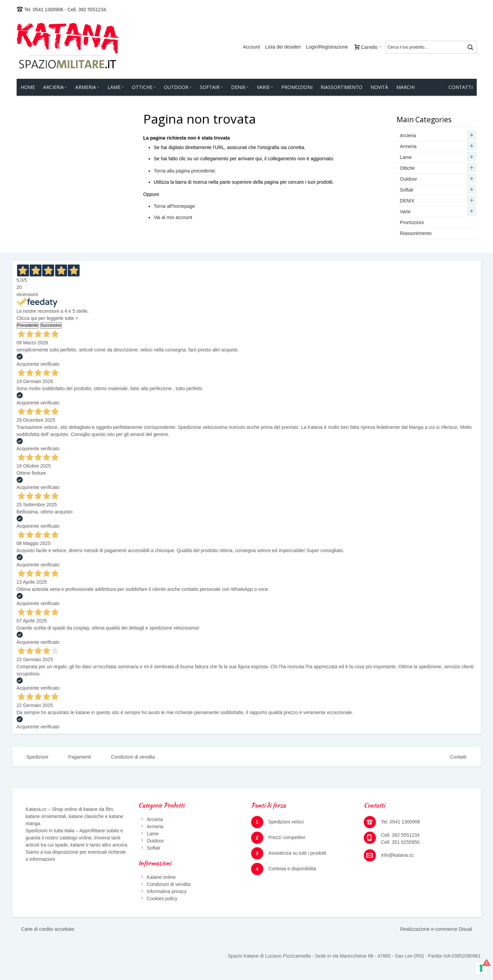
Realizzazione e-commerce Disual (436, 929)
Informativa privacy (167, 891)
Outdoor (156, 841)
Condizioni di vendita (133, 757)
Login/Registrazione (327, 47)
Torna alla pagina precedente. (185, 171)
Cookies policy (162, 899)
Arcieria (155, 819)
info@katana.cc (397, 855)
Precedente (28, 325)
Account (252, 47)
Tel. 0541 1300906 (44, 10)
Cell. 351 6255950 (400, 842)
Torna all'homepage (174, 206)
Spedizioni (37, 757)
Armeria (155, 827)
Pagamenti (80, 757)
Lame (153, 834)
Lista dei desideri (283, 47)
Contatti (458, 757)
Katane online (162, 877)
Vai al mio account (173, 217)
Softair (154, 848)
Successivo (51, 325)
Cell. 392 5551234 (87, 10)
